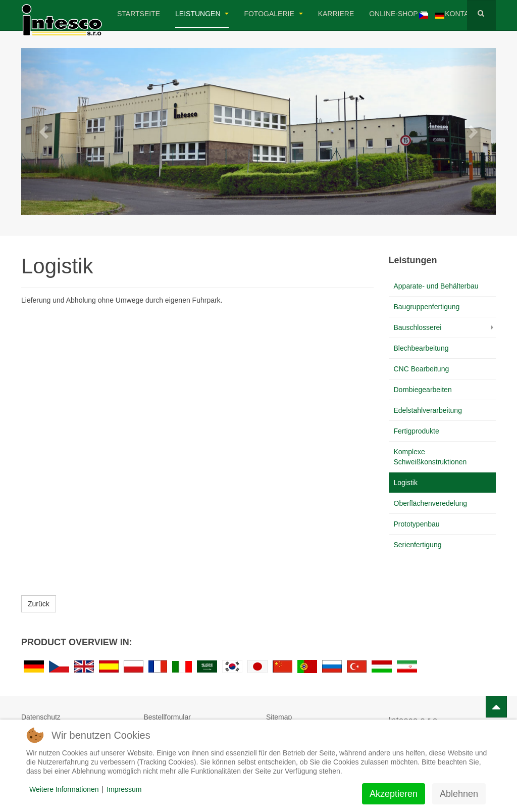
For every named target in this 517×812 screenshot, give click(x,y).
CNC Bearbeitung (422, 369)
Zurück (39, 604)
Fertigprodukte (417, 431)
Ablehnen (459, 794)
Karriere (336, 14)
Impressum (124, 789)
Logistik (406, 483)
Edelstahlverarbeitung (428, 410)
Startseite (139, 14)
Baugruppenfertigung (427, 307)
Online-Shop (398, 14)
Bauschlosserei (418, 327)
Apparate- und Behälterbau (436, 286)
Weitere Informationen (64, 789)
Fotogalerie (273, 14)
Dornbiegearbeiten (423, 390)
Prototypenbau (417, 524)
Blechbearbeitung (421, 348)
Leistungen (202, 14)
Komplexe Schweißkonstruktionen (430, 457)
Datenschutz (41, 717)
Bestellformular (167, 717)
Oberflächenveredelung (431, 503)
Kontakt (466, 14)
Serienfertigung (418, 545)
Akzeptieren (394, 794)
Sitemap (279, 717)
